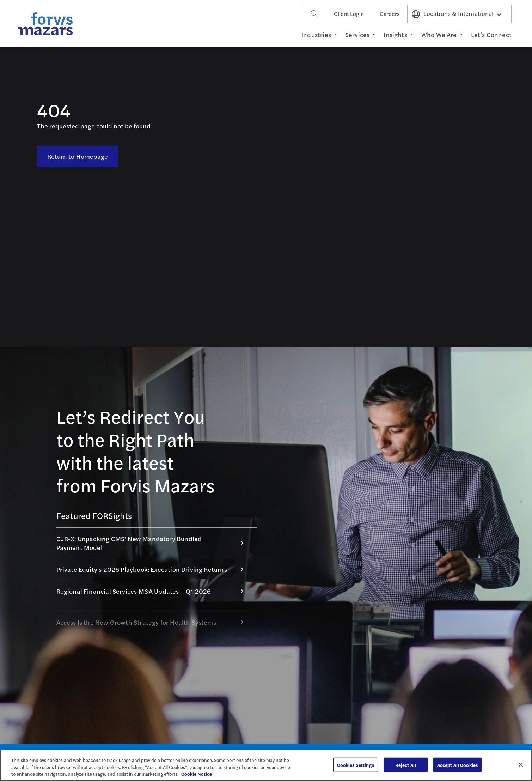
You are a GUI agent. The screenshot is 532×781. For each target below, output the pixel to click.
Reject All (406, 765)
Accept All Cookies (457, 765)
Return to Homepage (78, 156)
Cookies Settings (356, 765)
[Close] (521, 764)
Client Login (349, 14)
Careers (390, 14)
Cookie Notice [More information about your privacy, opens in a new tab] (197, 774)
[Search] (314, 14)
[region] (266, 765)
